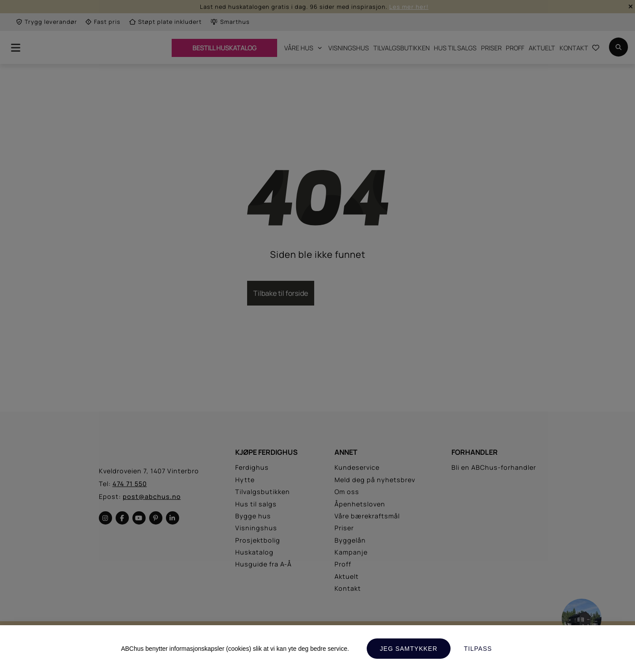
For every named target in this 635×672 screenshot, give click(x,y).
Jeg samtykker (409, 649)
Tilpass (478, 649)
